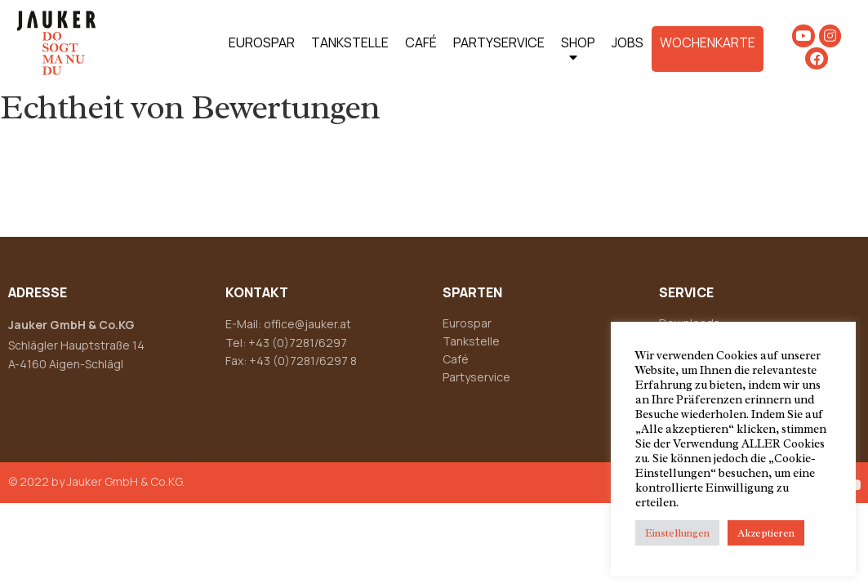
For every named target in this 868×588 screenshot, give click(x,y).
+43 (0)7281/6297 (298, 343)
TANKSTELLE (350, 42)
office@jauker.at (307, 324)
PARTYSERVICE (499, 42)
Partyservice (476, 377)
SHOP (578, 53)
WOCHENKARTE (708, 42)
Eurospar (467, 323)
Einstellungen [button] (677, 533)
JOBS (628, 42)
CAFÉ (421, 42)
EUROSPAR (262, 42)
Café (456, 359)
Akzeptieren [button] (766, 533)
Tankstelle (471, 341)
